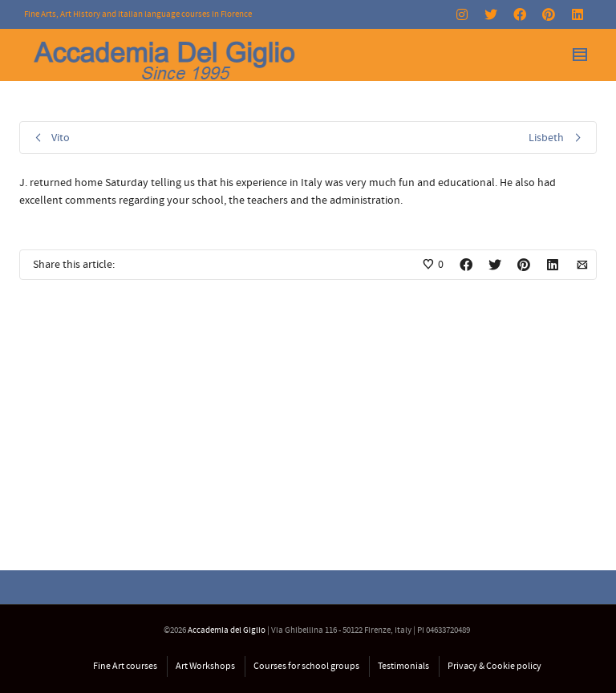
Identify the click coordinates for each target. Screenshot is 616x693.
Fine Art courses (125, 666)
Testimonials (403, 666)
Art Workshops (205, 666)
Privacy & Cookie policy (494, 666)
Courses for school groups (306, 666)
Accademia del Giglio (227, 630)
